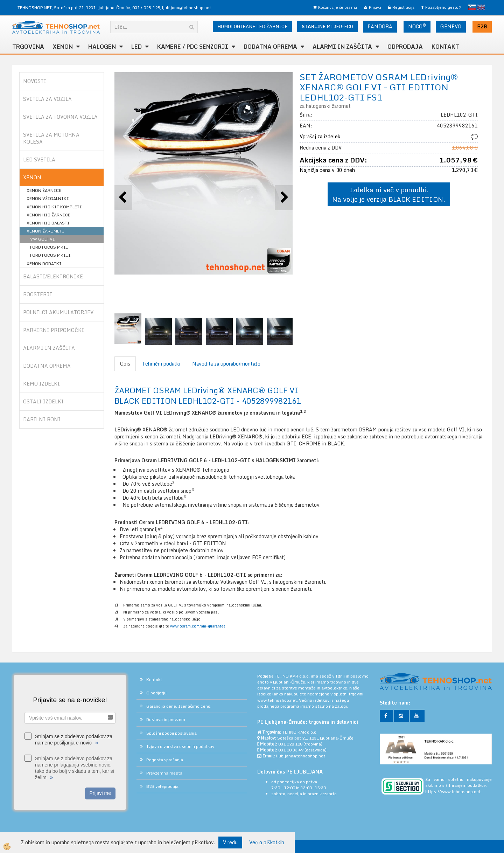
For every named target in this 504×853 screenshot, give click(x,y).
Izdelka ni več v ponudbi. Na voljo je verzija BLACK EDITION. (389, 194)
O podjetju (156, 693)
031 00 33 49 (291, 750)
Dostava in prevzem (166, 719)
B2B (482, 26)
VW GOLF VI (43, 239)
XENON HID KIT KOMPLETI (54, 207)
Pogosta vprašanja (165, 760)
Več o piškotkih (267, 842)
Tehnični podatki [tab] (161, 364)
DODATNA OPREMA (270, 47)
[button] (284, 198)
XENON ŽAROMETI (45, 231)
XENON (63, 47)
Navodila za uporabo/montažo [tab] (226, 364)
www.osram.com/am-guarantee (198, 626)
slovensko (472, 7)
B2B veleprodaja (162, 786)
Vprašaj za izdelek (320, 136)
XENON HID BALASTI (48, 223)
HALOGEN (102, 47)
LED (136, 47)
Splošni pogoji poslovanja (171, 733)
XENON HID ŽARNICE (48, 215)
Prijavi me (100, 793)
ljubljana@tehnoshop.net (187, 8)
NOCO (417, 26)
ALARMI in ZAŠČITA (342, 47)
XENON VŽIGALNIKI (48, 198)
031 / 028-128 (146, 8)
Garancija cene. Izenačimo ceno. (179, 706)
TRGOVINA (28, 47)
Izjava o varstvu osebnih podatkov (180, 746)
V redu (230, 842)
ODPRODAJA (405, 47)
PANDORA (380, 26)
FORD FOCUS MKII (49, 247)
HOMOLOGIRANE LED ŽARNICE (252, 26)
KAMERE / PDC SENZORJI (193, 47)
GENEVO (451, 26)
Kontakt (445, 47)
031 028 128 (290, 744)
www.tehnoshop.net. (278, 700)
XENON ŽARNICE (44, 190)
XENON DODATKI (44, 263)
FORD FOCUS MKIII (50, 255)
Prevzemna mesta (164, 773)
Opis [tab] (125, 364)
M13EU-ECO (327, 26)
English (481, 7)
